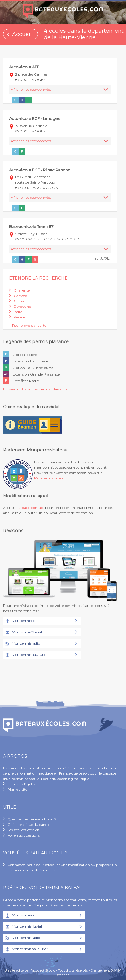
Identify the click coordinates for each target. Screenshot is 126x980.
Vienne (19, 317)
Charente (22, 290)
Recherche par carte (29, 325)
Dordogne (22, 306)
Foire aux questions (24, 835)
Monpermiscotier (23, 621)
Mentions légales (21, 784)
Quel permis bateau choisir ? (32, 819)
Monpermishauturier (26, 655)
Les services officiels (23, 830)
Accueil (22, 34)
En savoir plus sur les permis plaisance (35, 389)
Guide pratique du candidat (31, 825)
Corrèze (20, 296)
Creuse (19, 301)
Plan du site (17, 789)
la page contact (31, 508)
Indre (18, 312)
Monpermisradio (22, 644)
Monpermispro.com (51, 478)
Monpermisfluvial (23, 632)
